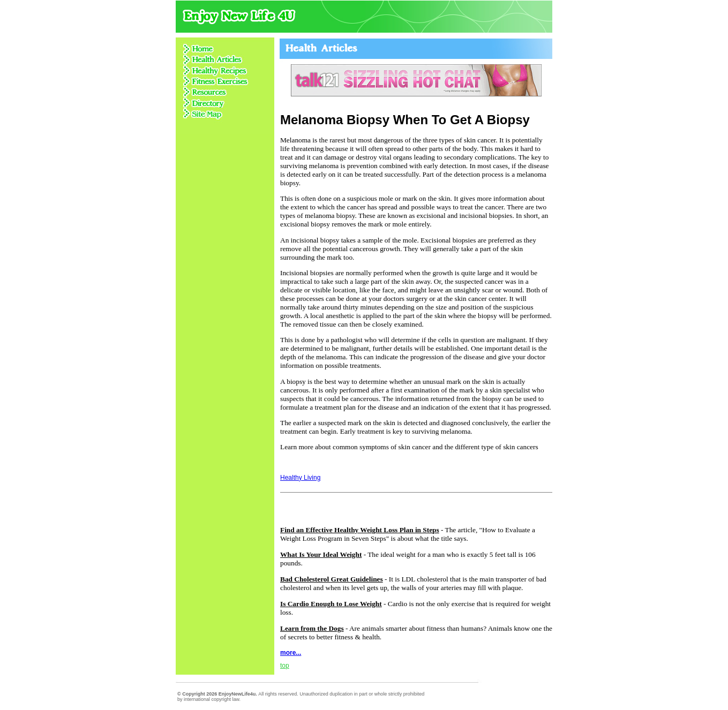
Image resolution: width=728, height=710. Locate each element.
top (285, 666)
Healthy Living (300, 478)
